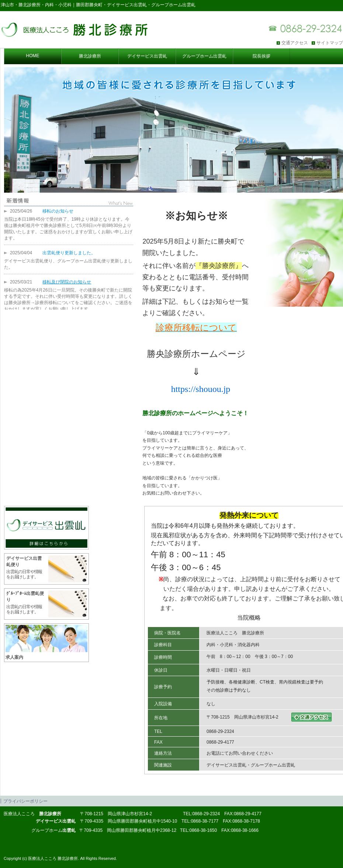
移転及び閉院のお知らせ (67, 282)
